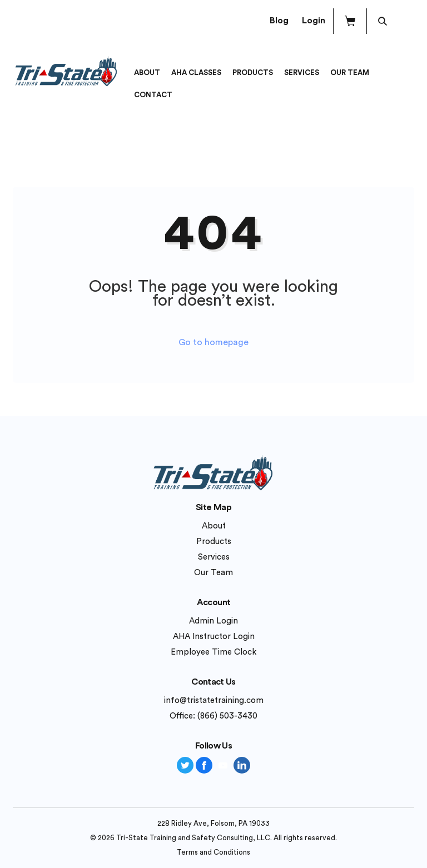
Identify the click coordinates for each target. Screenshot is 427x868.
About (147, 73)
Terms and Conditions (213, 852)
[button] (350, 21)
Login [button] (314, 21)
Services (302, 73)
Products (253, 73)
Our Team (350, 73)
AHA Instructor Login (214, 637)
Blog (279, 21)
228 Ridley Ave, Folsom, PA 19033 (213, 823)
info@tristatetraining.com (214, 700)
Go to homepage (213, 342)
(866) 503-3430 (227, 716)
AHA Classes (196, 73)
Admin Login (213, 621)
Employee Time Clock (213, 652)
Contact (153, 95)
